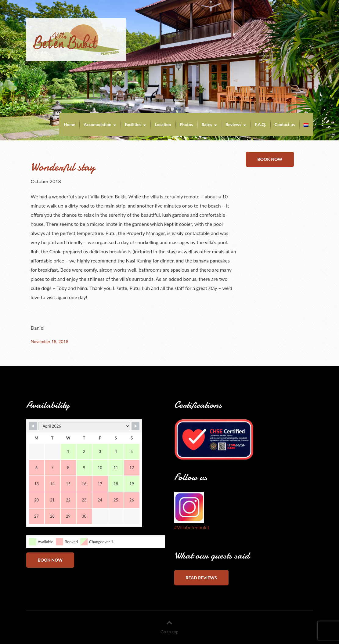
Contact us (285, 124)
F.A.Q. (260, 124)
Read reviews (201, 578)
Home (70, 124)
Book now (270, 159)
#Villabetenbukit (192, 527)
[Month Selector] (84, 426)
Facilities (133, 124)
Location (163, 124)
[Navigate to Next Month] (135, 426)
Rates (207, 124)
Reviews (233, 124)
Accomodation (97, 124)
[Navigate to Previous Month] (33, 426)
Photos (186, 124)
